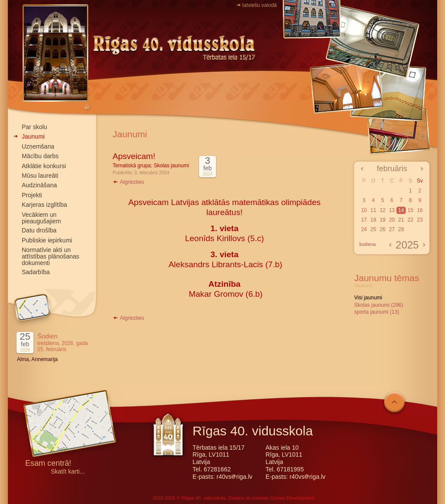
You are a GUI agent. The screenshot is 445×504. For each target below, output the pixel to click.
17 (364, 220)
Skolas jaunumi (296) (379, 305)
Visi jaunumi (368, 298)
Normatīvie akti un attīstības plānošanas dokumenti (50, 256)
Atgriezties (128, 182)
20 (392, 220)
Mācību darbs (40, 156)
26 (383, 229)
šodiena (367, 244)
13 (392, 210)
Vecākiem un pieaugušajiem (41, 218)
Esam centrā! (48, 464)
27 (392, 229)
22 (410, 220)
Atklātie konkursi (44, 166)
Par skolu (34, 127)
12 (383, 210)
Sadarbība (36, 272)
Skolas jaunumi (171, 166)
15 (410, 210)
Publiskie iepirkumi (47, 240)
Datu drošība (39, 230)
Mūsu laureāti (40, 176)
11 (373, 210)
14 (401, 210)
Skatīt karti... (68, 472)
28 (401, 229)
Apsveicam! (134, 156)
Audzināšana (39, 185)
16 (420, 210)
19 (383, 220)
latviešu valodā (260, 5)
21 (401, 220)
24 (364, 229)
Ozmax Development (292, 498)
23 (420, 220)
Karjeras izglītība (44, 205)
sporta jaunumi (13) (377, 312)
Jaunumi (33, 136)
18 (373, 220)
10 (364, 210)
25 (373, 229)
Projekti (32, 195)
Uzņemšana (38, 146)
